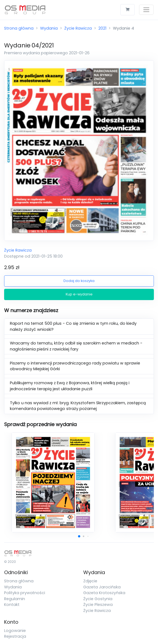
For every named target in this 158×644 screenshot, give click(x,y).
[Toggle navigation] (146, 10)
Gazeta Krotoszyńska (104, 593)
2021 (102, 28)
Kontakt (12, 605)
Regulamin (15, 599)
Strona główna (19, 28)
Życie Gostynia (98, 599)
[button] (79, 536)
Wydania (49, 28)
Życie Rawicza (78, 28)
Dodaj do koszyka (79, 281)
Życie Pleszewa (98, 605)
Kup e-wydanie (79, 294)
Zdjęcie (90, 581)
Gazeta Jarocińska (102, 587)
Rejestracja (15, 636)
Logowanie (15, 631)
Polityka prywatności (25, 593)
